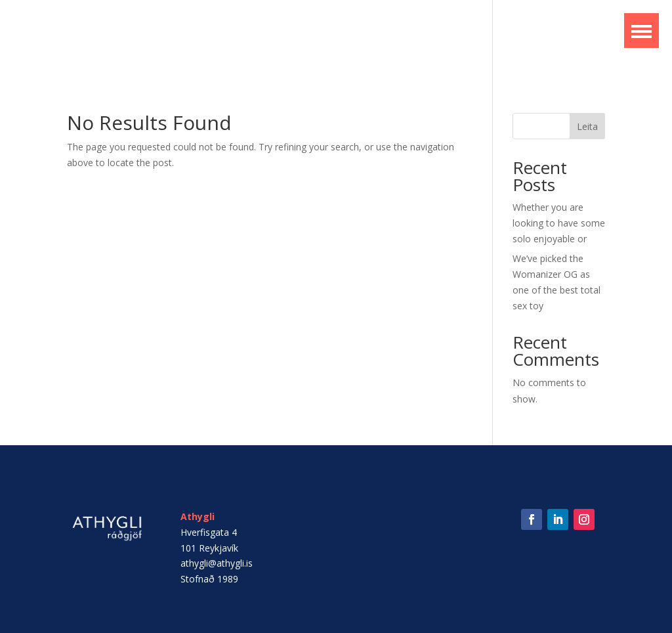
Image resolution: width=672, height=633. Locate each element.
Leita (587, 126)
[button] (641, 31)
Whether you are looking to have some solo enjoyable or (559, 223)
